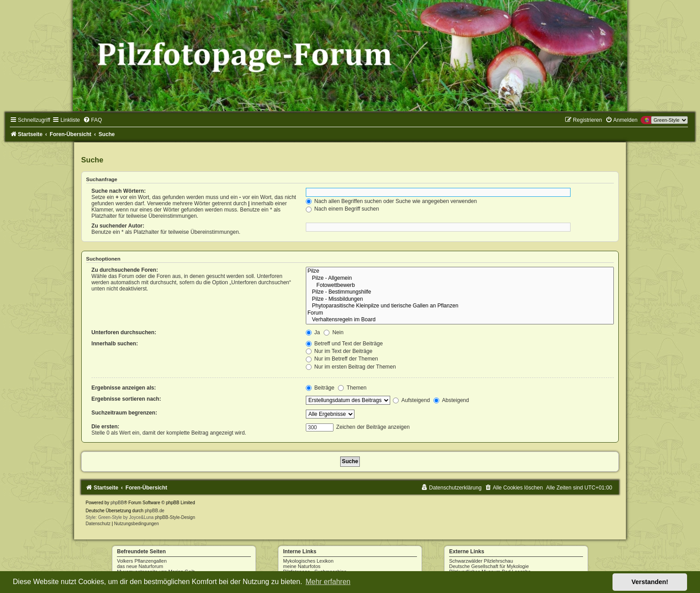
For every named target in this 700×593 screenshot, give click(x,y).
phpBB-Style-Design (175, 517)
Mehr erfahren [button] (328, 582)
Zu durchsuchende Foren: (125, 270)
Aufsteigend (411, 400)
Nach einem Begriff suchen (342, 209)
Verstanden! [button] (650, 582)
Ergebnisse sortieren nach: (126, 399)
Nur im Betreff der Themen (342, 359)
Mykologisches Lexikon (308, 561)
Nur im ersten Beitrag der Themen (351, 367)
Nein (333, 332)
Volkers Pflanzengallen (142, 561)
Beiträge (320, 388)
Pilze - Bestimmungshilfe (460, 292)
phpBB (117, 503)
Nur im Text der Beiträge (339, 351)
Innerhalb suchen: (115, 344)
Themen (352, 388)
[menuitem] (92, 120)
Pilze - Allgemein (460, 278)
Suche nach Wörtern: (119, 191)
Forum (460, 313)
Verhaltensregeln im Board (460, 320)
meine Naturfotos (302, 566)
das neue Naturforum (140, 566)
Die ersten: (106, 427)
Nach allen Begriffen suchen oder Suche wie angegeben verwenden (392, 201)
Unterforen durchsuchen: (124, 332)
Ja (313, 332)
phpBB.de (154, 511)
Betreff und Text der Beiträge (344, 344)
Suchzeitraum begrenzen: (124, 413)
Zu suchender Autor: (118, 226)
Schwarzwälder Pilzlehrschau (481, 561)
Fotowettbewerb (460, 286)
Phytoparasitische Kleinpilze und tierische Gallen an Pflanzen (460, 306)
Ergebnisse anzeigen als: (124, 388)
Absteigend (451, 400)
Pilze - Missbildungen (460, 299)
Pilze (460, 271)
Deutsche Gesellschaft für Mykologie (489, 566)
